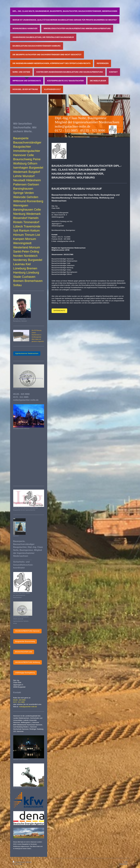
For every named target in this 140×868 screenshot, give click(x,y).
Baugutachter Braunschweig (25, 641)
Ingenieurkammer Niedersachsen (27, 353)
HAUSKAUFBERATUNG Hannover (27, 631)
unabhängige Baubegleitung (25, 673)
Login (126, 862)
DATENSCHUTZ (59, 311)
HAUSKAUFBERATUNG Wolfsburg (28, 662)
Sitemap (29, 862)
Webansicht (123, 864)
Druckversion (19, 862)
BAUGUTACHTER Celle (24, 652)
